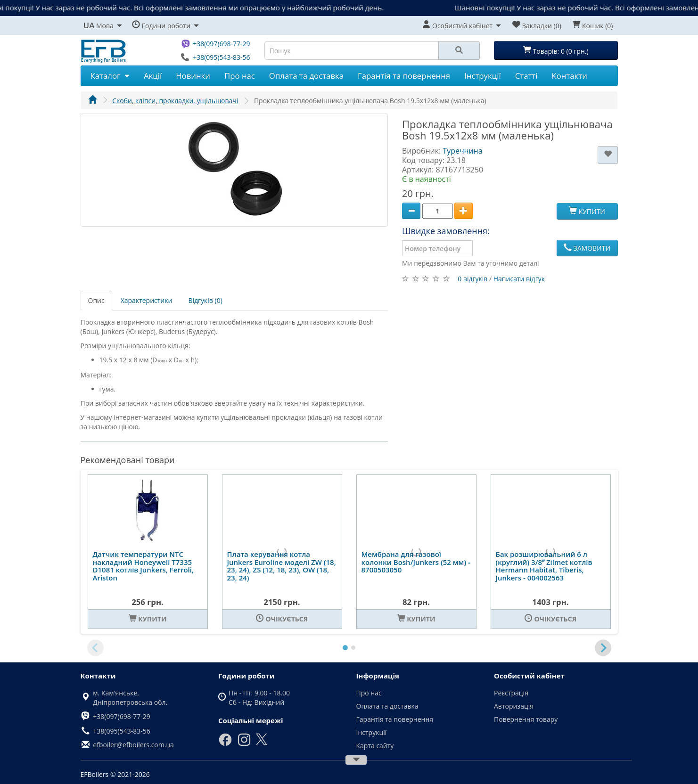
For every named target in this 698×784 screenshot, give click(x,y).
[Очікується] (282, 619)
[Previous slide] (95, 648)
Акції (153, 76)
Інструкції (483, 76)
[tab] (345, 648)
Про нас (240, 76)
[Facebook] (225, 744)
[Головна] (92, 101)
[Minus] (411, 211)
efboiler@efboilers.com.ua (133, 745)
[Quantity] (438, 211)
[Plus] (464, 211)
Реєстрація (511, 693)
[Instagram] (244, 744)
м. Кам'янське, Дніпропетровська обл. (130, 698)
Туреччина (462, 151)
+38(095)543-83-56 (221, 57)
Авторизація (514, 706)
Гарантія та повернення (404, 76)
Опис (96, 300)
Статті (526, 76)
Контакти (570, 76)
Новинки (193, 76)
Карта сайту (375, 746)
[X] (262, 743)
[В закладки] (608, 155)
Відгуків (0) (205, 300)
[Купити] (148, 619)
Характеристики (147, 300)
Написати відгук (519, 279)
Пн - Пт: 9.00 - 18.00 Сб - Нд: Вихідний (259, 698)
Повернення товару (526, 719)
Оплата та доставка (306, 76)
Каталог (110, 76)
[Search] (459, 51)
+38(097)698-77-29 (221, 44)
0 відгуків (472, 279)
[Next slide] (603, 648)
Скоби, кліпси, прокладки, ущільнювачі (175, 101)
